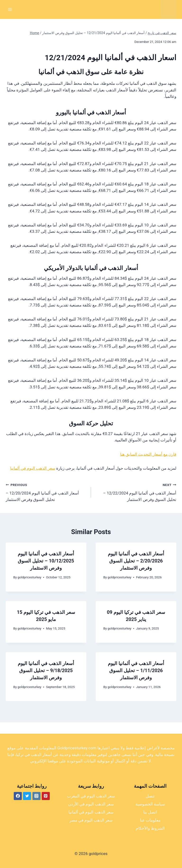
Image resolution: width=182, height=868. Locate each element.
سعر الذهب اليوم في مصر (91, 820)
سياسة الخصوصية (150, 804)
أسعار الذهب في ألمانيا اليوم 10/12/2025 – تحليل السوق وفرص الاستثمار (46, 561)
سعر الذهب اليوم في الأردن (91, 804)
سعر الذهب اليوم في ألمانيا (33, 468)
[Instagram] (36, 796)
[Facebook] (18, 796)
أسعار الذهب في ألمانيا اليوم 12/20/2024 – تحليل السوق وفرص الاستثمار (46, 492)
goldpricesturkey (29, 577)
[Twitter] (27, 796)
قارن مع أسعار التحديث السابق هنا (148, 454)
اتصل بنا (150, 812)
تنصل (150, 796)
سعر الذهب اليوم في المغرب (91, 796)
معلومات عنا (150, 820)
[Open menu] (10, 9)
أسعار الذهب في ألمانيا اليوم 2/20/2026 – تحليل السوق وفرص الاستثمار (136, 561)
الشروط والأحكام (150, 828)
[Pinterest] (46, 796)
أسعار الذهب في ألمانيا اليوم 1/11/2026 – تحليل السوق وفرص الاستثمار (136, 670)
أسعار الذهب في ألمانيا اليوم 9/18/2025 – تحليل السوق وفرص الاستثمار (46, 670)
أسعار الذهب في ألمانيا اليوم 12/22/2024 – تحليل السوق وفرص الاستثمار (136, 492)
